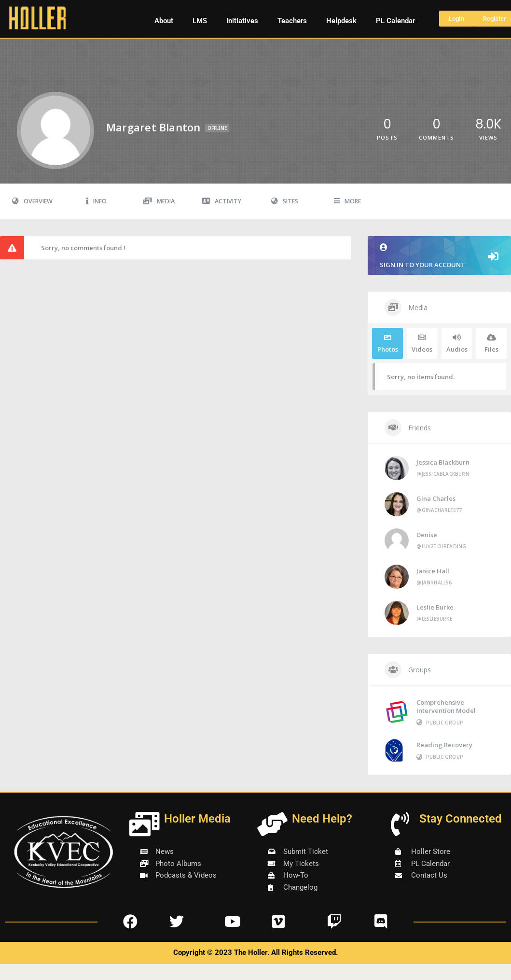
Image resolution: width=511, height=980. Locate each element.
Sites (285, 201)
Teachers (292, 21)
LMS (200, 21)
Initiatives (242, 21)
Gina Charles (436, 498)
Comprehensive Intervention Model (446, 706)
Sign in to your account (439, 256)
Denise (427, 535)
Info (96, 201)
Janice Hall (433, 571)
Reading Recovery (444, 745)
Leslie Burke (435, 607)
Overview (32, 201)
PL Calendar (395, 21)
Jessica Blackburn (443, 462)
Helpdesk (341, 21)
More (347, 201)
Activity (222, 201)
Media (159, 201)
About (164, 21)
